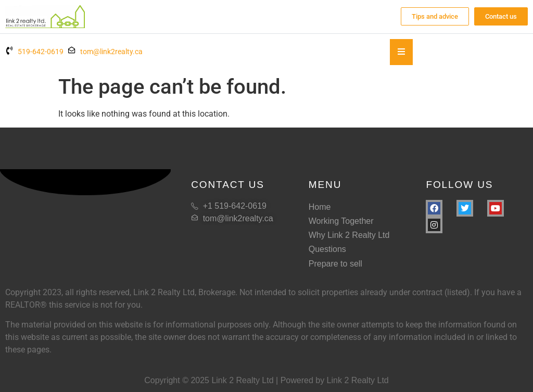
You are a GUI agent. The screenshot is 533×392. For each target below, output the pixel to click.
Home (320, 207)
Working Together (341, 221)
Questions (327, 249)
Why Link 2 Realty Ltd (349, 235)
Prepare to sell (335, 264)
